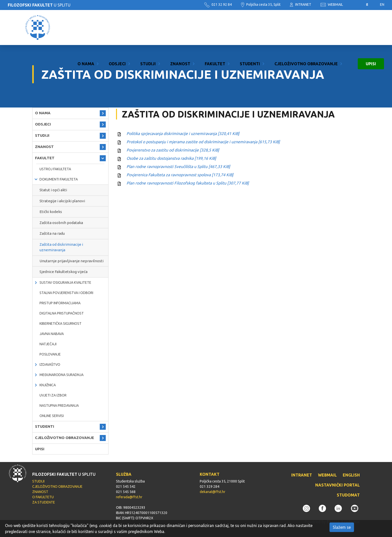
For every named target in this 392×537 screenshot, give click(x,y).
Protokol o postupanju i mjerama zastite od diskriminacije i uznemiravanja (203, 142)
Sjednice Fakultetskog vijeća (63, 272)
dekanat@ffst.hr (212, 492)
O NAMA (86, 27)
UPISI (371, 27)
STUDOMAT (348, 495)
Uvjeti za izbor (53, 395)
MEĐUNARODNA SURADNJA (61, 375)
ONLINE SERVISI (52, 416)
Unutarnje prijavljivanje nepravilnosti (71, 261)
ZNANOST (180, 27)
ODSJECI (117, 27)
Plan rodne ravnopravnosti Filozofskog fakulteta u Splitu (188, 183)
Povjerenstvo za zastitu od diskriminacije (173, 150)
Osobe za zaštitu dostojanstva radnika (171, 158)
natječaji (48, 344)
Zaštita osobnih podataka (61, 223)
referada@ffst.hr (129, 497)
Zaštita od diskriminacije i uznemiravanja (61, 247)
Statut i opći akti (53, 190)
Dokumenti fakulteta (59, 179)
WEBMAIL (332, 4)
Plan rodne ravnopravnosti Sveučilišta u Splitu (178, 166)
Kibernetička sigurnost (60, 323)
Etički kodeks (51, 212)
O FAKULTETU (43, 497)
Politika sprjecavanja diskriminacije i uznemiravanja (183, 133)
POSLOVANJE (50, 354)
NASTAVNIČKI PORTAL (337, 485)
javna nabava (52, 334)
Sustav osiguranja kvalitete (65, 282)
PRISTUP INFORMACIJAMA (60, 303)
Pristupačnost (354, 5)
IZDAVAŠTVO (50, 364)
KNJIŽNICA (48, 385)
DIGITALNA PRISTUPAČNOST (62, 313)
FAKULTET (215, 27)
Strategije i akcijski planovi (62, 201)
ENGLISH (351, 475)
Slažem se (342, 527)
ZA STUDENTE (44, 502)
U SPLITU (39, 5)
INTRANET (300, 4)
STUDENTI (250, 27)
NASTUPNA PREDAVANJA (59, 405)
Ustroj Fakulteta (55, 169)
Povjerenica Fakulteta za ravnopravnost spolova (180, 175)
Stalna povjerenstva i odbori (66, 293)
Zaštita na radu (52, 233)
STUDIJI (148, 27)
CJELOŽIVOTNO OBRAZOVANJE (306, 27)
